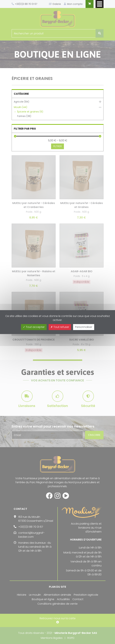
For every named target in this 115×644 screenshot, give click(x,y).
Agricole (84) (21, 102)
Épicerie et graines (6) (30, 112)
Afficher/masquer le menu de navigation (100, 4)
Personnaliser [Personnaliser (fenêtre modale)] (84, 327)
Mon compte (75, 4)
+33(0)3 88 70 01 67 (26, 4)
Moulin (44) (20, 107)
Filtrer (57, 146)
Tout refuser (60, 327)
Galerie (57, 4)
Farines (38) (24, 116)
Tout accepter (34, 327)
